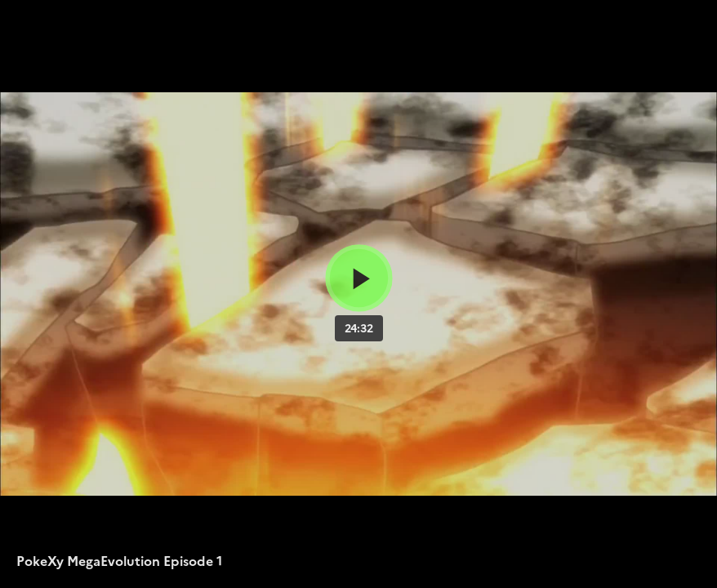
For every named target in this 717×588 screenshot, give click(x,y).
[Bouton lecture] (359, 278)
